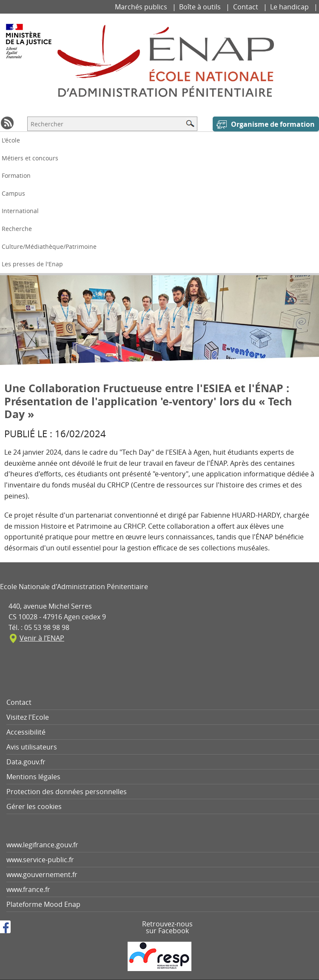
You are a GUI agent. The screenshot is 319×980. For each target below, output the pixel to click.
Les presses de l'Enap (32, 264)
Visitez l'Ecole (28, 717)
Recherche (17, 229)
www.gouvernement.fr (42, 875)
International (20, 211)
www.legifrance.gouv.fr (42, 845)
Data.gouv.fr (26, 762)
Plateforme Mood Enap (43, 904)
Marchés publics (142, 7)
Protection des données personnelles (67, 792)
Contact (246, 7)
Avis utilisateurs (32, 747)
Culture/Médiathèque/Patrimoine (49, 246)
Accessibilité (26, 732)
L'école (11, 140)
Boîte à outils (201, 7)
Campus (13, 193)
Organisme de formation (273, 124)
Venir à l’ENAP (42, 638)
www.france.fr (28, 889)
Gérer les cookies (34, 806)
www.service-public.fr (40, 860)
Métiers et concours (30, 158)
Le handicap (290, 7)
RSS (7, 123)
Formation (16, 175)
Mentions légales (33, 777)
